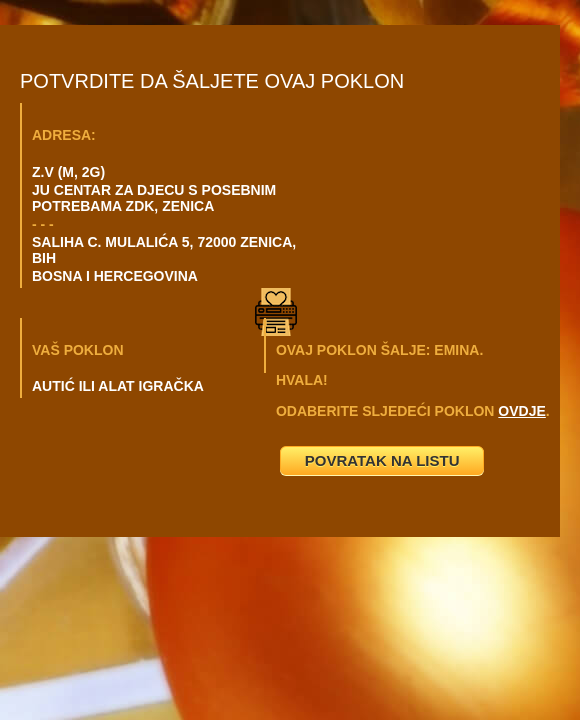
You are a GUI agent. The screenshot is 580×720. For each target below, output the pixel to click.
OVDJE (521, 411)
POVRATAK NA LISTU (382, 460)
